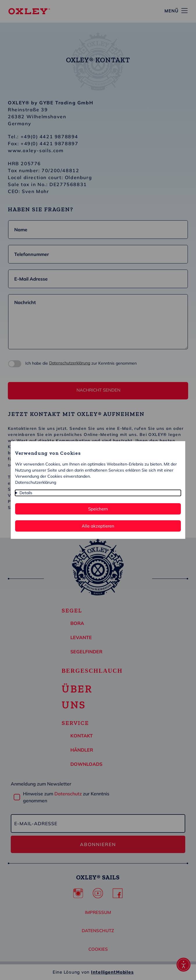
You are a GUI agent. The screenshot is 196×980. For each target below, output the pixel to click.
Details (26, 493)
